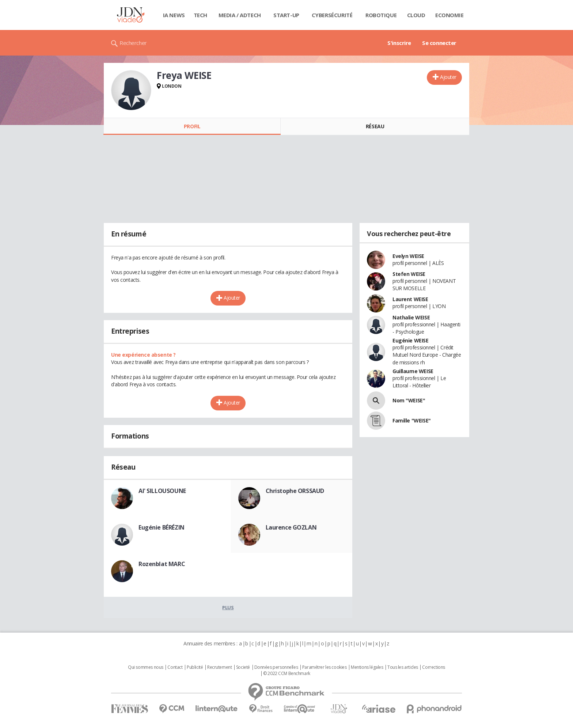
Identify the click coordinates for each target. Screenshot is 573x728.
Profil (192, 126)
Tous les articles (403, 667)
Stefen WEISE (409, 274)
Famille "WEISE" (412, 420)
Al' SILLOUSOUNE (162, 491)
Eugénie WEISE (411, 340)
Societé (243, 667)
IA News (174, 15)
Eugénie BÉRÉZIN (162, 527)
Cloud (416, 15)
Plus (228, 607)
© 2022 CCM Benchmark (287, 674)
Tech (200, 15)
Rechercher (133, 43)
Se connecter (439, 43)
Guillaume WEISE (413, 371)
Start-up (286, 15)
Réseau (375, 126)
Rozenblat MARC (162, 564)
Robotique (381, 15)
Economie (449, 15)
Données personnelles (276, 667)
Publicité (195, 667)
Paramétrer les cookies (325, 667)
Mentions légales (367, 667)
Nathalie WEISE (411, 317)
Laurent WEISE (410, 299)
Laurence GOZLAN (291, 527)
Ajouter (448, 77)
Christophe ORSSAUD (295, 491)
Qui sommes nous (146, 667)
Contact (175, 667)
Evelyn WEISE (408, 256)
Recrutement (219, 667)
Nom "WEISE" (409, 400)
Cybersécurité (332, 15)
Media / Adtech (240, 15)
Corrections (433, 667)
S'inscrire (399, 43)
